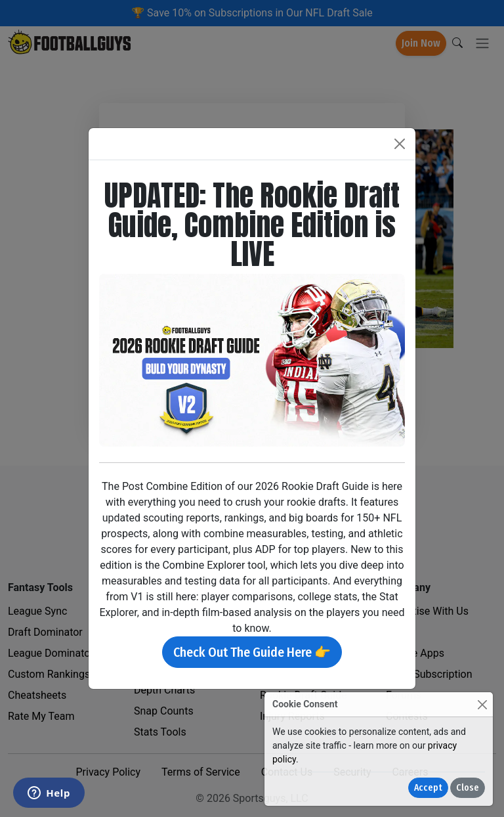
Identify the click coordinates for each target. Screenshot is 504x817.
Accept (428, 788)
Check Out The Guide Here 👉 (252, 652)
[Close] (482, 704)
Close (468, 788)
